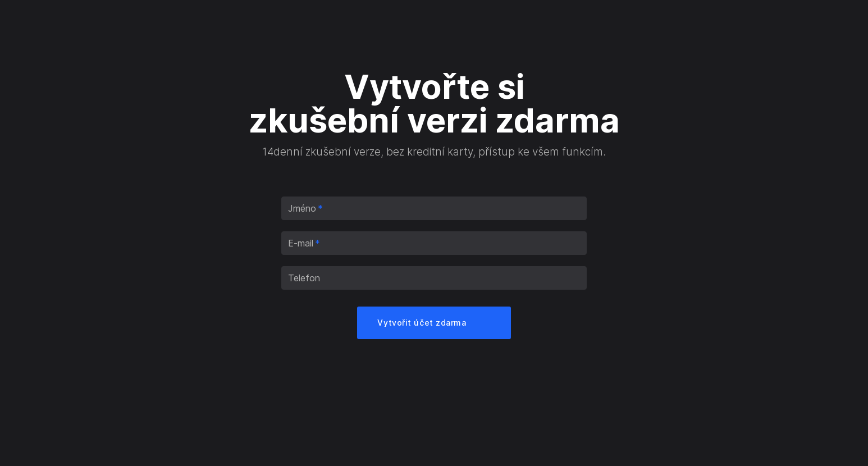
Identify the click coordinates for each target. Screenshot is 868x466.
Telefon (304, 278)
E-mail (304, 243)
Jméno (305, 208)
